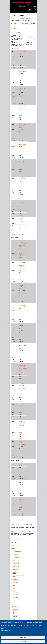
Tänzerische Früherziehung (18, 575)
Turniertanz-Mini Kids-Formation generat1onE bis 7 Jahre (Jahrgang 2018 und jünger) (22, 244)
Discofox (15, 562)
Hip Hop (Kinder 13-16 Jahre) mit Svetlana (22, 107)
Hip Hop (13, 547)
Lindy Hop (15, 565)
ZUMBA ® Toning (17, 594)
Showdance (15, 587)
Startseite (14, 605)
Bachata (14, 560)
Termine (20, 61)
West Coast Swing (16, 566)
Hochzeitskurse (16, 569)
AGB (14, 620)
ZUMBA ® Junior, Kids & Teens (19, 581)
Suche (13, 546)
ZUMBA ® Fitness (17, 593)
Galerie (14, 618)
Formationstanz (17, 557)
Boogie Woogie (16, 563)
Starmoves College (16, 608)
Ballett (14, 578)
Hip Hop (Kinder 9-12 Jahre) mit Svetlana (22, 161)
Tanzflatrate (15, 617)
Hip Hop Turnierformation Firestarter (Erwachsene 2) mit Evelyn (22, 367)
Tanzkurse (14, 606)
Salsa (14, 559)
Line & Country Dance (17, 590)
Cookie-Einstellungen (23, 634)
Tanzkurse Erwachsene (18, 553)
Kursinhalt (14, 19)
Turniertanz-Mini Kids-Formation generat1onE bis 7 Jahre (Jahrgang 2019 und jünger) (22, 265)
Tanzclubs (16, 555)
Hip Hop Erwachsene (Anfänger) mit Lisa (22, 220)
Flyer (33, 19)
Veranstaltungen (15, 609)
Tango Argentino (16, 568)
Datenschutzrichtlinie (4, 630)
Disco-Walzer (15, 571)
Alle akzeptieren (23, 641)
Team (14, 612)
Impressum (9, 630)
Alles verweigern (23, 638)
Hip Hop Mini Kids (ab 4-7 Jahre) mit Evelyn (22, 500)
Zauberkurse (15, 597)
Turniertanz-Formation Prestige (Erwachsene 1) (22, 443)
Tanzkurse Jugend (17, 552)
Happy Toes (15, 583)
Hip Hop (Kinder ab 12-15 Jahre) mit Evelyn (22, 89)
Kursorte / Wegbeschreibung (24, 19)
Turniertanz (16, 556)
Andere (14, 599)
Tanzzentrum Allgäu (21, 2)
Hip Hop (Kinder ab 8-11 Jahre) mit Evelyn (22, 53)
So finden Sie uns (16, 615)
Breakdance (15, 580)
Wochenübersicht (16, 614)
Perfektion (15, 572)
